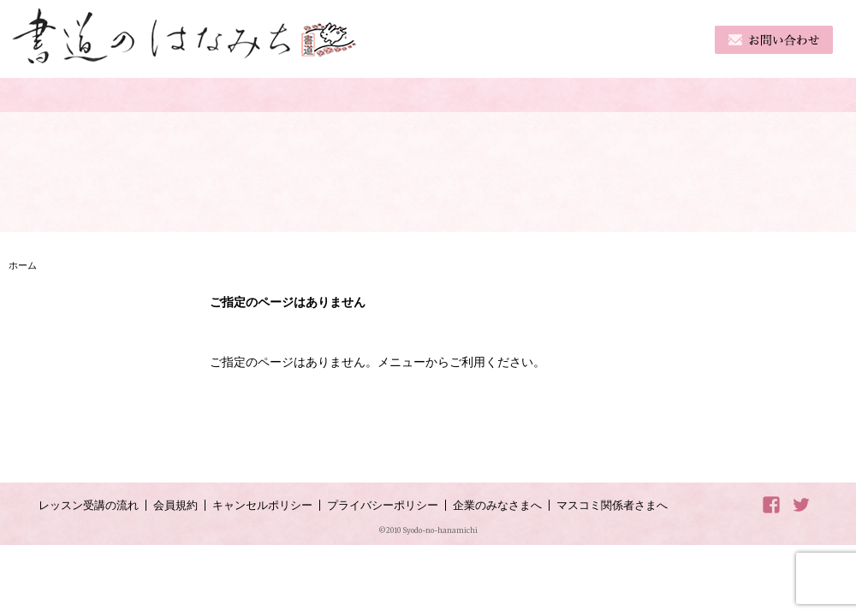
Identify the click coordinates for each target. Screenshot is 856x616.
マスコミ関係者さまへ (612, 505)
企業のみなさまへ (497, 505)
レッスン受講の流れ (89, 505)
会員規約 (175, 505)
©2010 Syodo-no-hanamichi (428, 530)
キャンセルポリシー (262, 505)
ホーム (23, 265)
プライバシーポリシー (383, 505)
